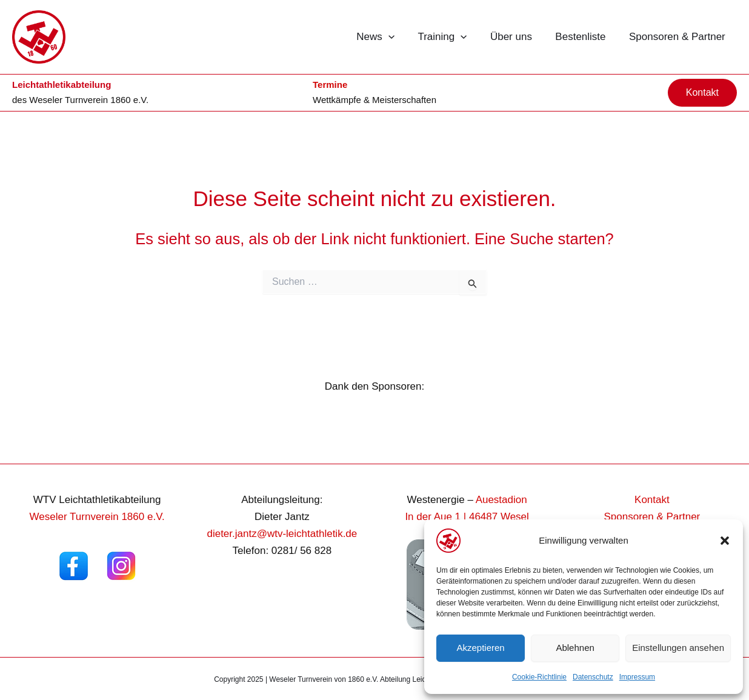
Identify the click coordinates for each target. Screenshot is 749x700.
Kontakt (652, 500)
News (388, 37)
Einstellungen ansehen (678, 648)
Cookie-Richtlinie (539, 677)
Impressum (637, 677)
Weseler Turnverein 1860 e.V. (89, 100)
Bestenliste (584, 37)
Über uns (518, 37)
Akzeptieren (480, 648)
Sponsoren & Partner (678, 37)
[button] (725, 541)
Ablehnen (575, 648)
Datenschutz (593, 677)
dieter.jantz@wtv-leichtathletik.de (282, 534)
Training (452, 37)
